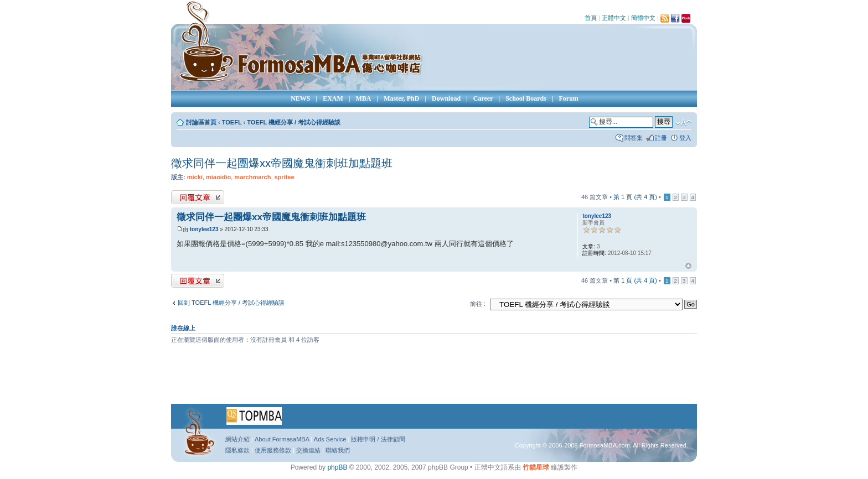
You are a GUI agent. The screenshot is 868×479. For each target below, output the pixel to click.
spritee (285, 177)
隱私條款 (237, 450)
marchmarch (252, 177)
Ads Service (330, 439)
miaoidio (218, 177)
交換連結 (308, 450)
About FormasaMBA (282, 439)
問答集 (634, 138)
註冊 (661, 138)
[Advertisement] (434, 378)
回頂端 (688, 266)
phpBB (337, 467)
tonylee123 (204, 229)
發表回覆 (198, 197)
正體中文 (614, 18)
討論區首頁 (201, 122)
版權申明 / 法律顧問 (378, 439)
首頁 (591, 18)
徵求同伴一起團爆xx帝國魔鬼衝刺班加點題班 (282, 163)
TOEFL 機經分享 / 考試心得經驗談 (294, 122)
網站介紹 (237, 439)
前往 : (478, 304)
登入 (685, 138)
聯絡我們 (338, 450)
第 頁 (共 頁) (635, 197)
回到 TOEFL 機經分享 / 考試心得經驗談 (231, 303)
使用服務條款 (273, 450)
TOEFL (232, 122)
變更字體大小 (683, 123)
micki (195, 177)
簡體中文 (643, 18)
